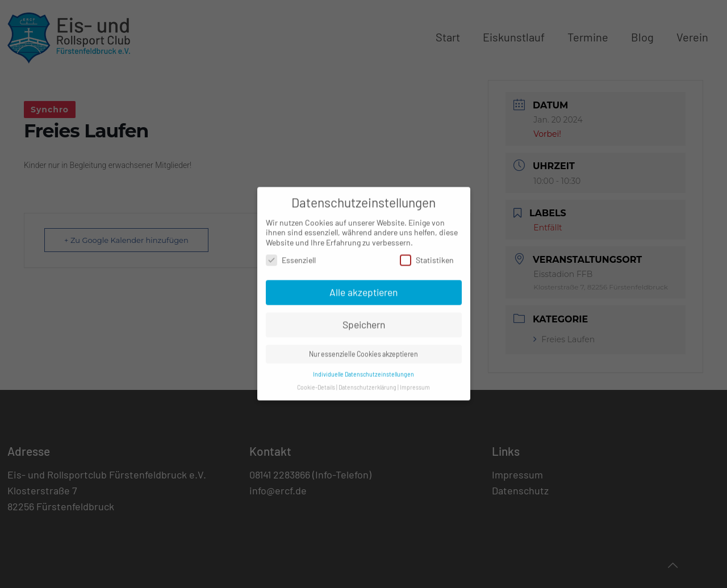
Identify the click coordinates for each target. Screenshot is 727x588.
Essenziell (291, 255)
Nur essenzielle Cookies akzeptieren (363, 349)
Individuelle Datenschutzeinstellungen (363, 369)
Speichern (364, 320)
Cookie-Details (316, 382)
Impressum (415, 382)
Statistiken (427, 255)
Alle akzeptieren (363, 287)
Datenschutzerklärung (367, 382)
